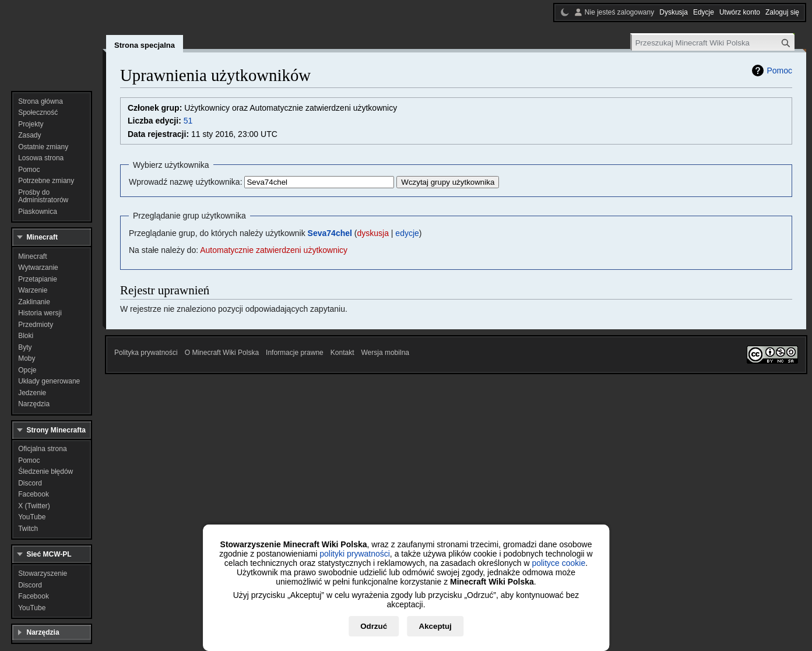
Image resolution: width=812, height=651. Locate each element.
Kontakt (342, 353)
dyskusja (372, 233)
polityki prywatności (355, 554)
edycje (407, 233)
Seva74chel (330, 233)
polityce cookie (558, 563)
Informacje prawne (295, 353)
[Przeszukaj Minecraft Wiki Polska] (713, 43)
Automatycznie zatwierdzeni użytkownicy (274, 250)
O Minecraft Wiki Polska (222, 353)
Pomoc (779, 71)
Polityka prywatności (146, 353)
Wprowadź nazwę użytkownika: (186, 182)
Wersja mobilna (385, 353)
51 (188, 121)
